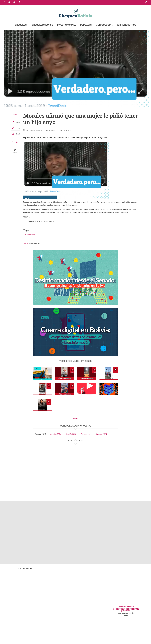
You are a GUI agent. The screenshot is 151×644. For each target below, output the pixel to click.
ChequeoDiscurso (43, 25)
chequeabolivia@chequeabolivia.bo (126, 609)
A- (13, 142)
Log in (26, 244)
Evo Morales (30, 235)
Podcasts (86, 25)
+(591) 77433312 (126, 611)
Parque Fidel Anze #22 (126, 606)
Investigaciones (67, 25)
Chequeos (21, 25)
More (75, 418)
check (15, 114)
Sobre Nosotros (126, 25)
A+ (17, 142)
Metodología (103, 25)
